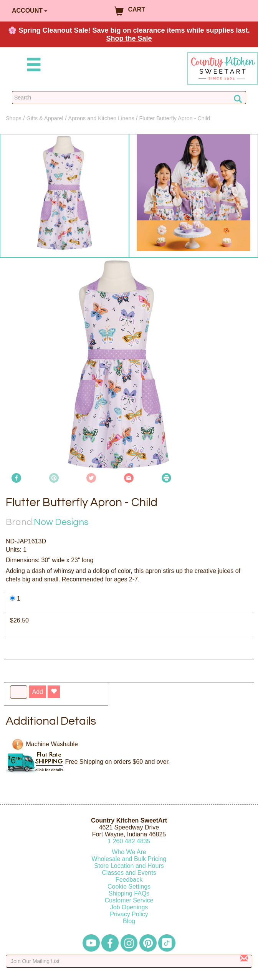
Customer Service (129, 900)
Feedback (129, 880)
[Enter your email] (129, 961)
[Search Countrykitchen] (129, 98)
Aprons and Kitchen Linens (101, 118)
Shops (14, 118)
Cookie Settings (129, 886)
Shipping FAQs (129, 893)
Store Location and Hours (129, 866)
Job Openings (129, 907)
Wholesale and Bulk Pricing (129, 859)
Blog (129, 921)
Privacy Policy (129, 914)
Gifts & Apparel (45, 118)
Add (37, 692)
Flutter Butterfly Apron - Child (174, 118)
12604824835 (129, 841)
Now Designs (61, 522)
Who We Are (129, 852)
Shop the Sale (129, 38)
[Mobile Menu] (32, 66)
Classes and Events (129, 873)
